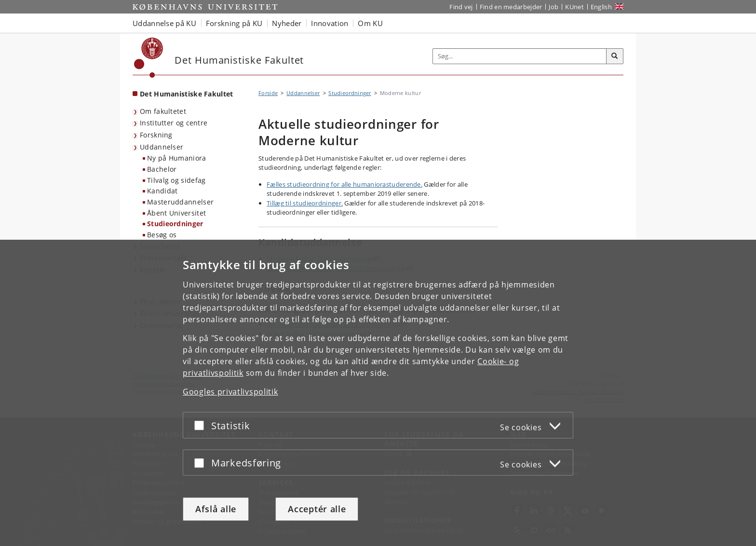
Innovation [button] (330, 23)
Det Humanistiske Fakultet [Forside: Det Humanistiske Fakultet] (187, 94)
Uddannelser (162, 147)
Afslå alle (216, 509)
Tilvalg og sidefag (176, 180)
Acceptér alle (317, 509)
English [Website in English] (601, 7)
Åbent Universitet (176, 213)
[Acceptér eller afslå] (202, 425)
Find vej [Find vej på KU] (461, 7)
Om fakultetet (163, 111)
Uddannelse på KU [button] (164, 23)
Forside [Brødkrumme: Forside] (268, 93)
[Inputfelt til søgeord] (520, 56)
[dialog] (378, 393)
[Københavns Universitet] (149, 58)
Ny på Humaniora (177, 158)
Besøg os (162, 235)
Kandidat (162, 191)
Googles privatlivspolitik (230, 392)
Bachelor (162, 169)
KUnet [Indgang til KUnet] (574, 7)
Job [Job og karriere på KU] (553, 7)
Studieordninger (175, 224)
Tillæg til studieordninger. (305, 203)
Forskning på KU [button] (234, 23)
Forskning (156, 135)
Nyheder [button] (287, 23)
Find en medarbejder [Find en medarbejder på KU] (511, 7)
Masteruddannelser (180, 202)
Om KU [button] (370, 23)
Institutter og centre (174, 123)
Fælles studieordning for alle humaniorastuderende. (344, 184)
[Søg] (615, 56)
